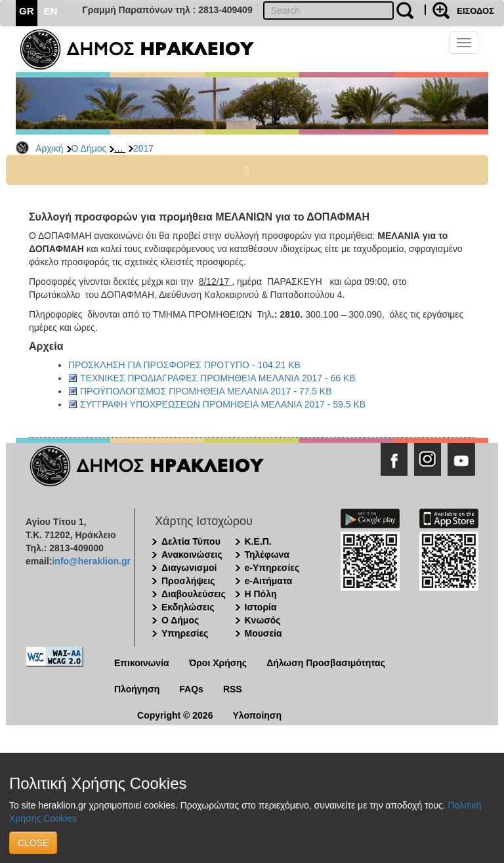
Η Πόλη (261, 594)
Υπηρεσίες (185, 633)
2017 (143, 148)
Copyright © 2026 (175, 715)
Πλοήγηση (137, 689)
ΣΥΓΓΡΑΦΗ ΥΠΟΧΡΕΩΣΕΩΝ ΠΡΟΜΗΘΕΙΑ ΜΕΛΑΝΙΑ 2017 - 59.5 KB (223, 404)
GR (27, 11)
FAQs (191, 689)
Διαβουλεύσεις (194, 594)
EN (51, 11)
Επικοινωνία (142, 663)
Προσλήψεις (188, 581)
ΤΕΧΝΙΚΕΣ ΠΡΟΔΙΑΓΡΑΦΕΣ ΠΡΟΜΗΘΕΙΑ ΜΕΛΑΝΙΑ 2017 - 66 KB (218, 378)
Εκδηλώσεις (188, 607)
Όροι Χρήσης (218, 663)
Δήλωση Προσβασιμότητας (326, 663)
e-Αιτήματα (269, 581)
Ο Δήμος (89, 148)
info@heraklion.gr (91, 561)
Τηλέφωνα (267, 555)
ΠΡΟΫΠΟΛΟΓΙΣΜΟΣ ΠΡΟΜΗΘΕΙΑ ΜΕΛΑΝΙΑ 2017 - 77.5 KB (206, 391)
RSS (233, 689)
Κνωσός (263, 620)
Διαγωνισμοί (189, 568)
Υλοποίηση (257, 715)
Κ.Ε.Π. (258, 541)
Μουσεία (263, 633)
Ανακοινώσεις (192, 555)
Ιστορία (261, 607)
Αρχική (50, 148)
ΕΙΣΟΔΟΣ (475, 11)
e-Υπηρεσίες (272, 568)
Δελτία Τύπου (191, 541)
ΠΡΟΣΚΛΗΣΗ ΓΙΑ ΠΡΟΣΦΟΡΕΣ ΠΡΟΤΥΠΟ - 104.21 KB (184, 365)
